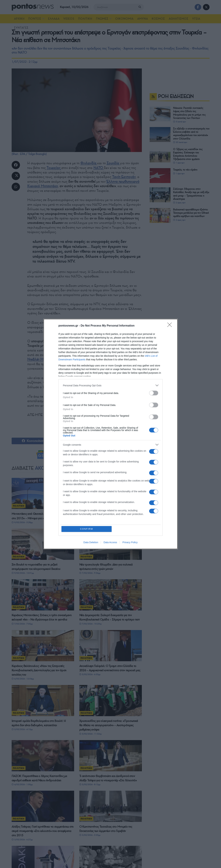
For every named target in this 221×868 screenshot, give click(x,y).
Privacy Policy (130, 542)
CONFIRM (87, 529)
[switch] (154, 393)
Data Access (110, 542)
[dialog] (111, 434)
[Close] (171, 326)
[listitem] (111, 385)
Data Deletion (91, 542)
